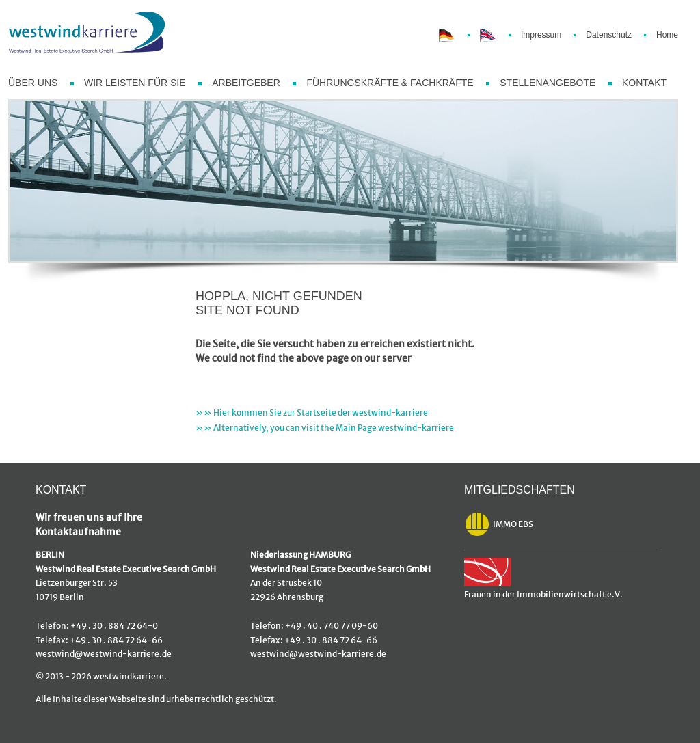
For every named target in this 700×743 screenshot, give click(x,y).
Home (667, 35)
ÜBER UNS (33, 83)
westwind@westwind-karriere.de (104, 654)
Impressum (541, 35)
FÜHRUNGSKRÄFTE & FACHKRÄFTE (390, 83)
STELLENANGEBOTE (548, 83)
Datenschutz (609, 35)
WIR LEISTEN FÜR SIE (135, 83)
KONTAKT (644, 83)
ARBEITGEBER (246, 83)
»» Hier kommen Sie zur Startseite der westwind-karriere (312, 413)
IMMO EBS (499, 524)
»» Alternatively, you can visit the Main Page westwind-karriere (325, 428)
